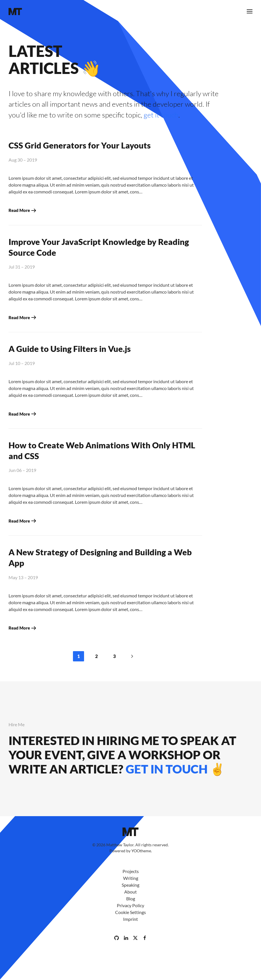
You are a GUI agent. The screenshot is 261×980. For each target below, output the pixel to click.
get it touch (161, 115)
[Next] (132, 656)
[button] (250, 11)
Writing (131, 878)
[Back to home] (15, 11)
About (130, 892)
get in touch (167, 769)
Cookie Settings (130, 912)
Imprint (130, 919)
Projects (131, 871)
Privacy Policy (130, 905)
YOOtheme (141, 851)
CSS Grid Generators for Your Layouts (80, 145)
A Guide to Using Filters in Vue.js (70, 349)
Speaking (130, 885)
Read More (19, 210)
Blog (131, 898)
